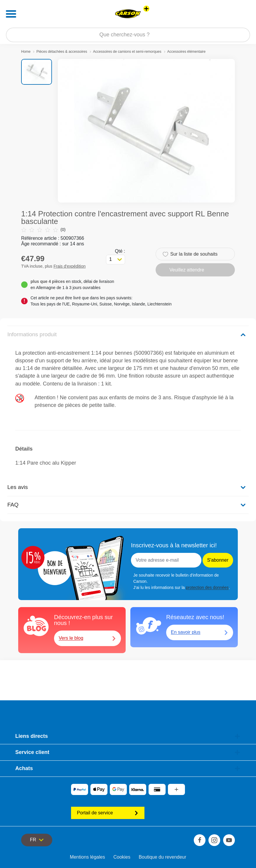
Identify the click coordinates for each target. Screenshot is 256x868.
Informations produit (32, 334)
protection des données (207, 587)
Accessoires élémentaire (187, 52)
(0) (43, 230)
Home (26, 52)
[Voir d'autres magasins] (146, 9)
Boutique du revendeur (162, 857)
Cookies (122, 857)
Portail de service (108, 813)
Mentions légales (87, 857)
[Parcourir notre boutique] (128, 35)
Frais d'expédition (69, 266)
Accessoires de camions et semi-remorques (127, 52)
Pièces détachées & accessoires (62, 52)
